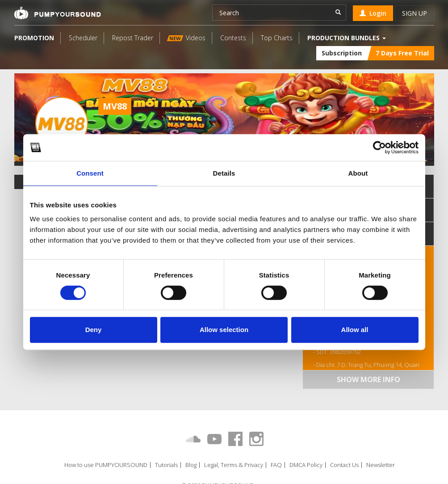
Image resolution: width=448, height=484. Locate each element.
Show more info (368, 379)
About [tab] (358, 173)
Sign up (415, 13)
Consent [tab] (90, 173)
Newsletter (381, 465)
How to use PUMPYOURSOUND (106, 465)
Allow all (355, 330)
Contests (233, 38)
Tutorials (166, 465)
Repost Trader (133, 38)
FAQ (276, 465)
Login (373, 13)
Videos (186, 38)
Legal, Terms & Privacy (234, 465)
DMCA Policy (306, 465)
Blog (191, 465)
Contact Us (344, 465)
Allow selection (224, 330)
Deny (94, 330)
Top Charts (277, 38)
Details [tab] (224, 173)
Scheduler (83, 38)
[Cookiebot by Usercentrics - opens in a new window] (379, 147)
